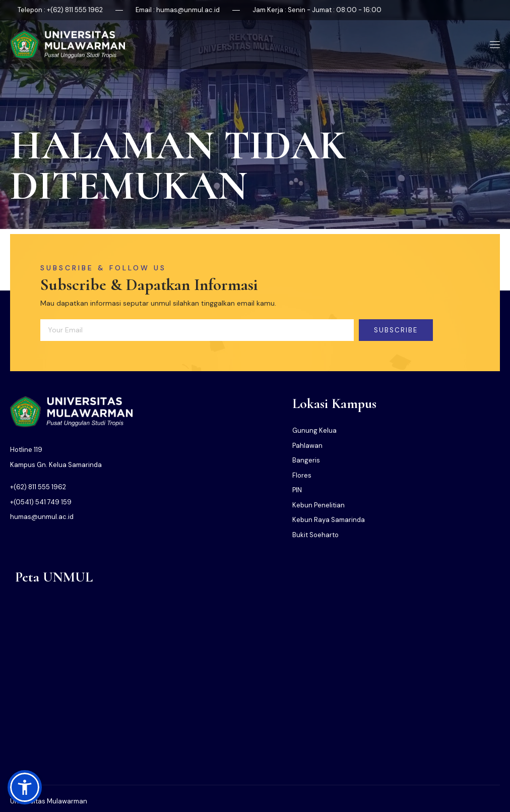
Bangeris (306, 460)
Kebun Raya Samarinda (329, 520)
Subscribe (396, 330)
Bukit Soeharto (315, 535)
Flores (302, 475)
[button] (25, 787)
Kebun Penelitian (318, 505)
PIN (297, 490)
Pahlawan (307, 446)
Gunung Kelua (314, 430)
